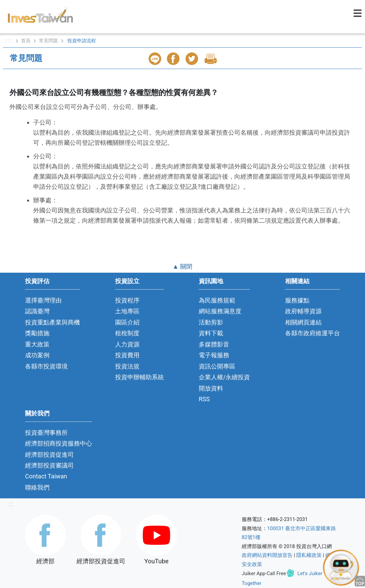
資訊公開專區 (217, 366)
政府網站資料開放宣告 (267, 555)
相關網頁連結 (303, 322)
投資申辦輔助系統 (139, 377)
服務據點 (297, 300)
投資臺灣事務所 (46, 433)
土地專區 (127, 311)
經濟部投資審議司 (49, 465)
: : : (9, 41)
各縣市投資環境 (46, 366)
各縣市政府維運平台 (313, 333)
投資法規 (127, 366)
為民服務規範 (217, 300)
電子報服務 (214, 355)
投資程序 (127, 300)
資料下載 (211, 333)
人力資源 (127, 344)
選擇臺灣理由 (43, 300)
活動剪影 (211, 322)
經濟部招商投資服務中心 (59, 443)
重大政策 (37, 344)
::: (11, 504)
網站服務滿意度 (220, 311)
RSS (204, 399)
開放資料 (211, 388)
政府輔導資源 (303, 311)
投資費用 (127, 355)
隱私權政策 (309, 555)
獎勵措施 (37, 333)
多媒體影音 (214, 344)
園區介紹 (127, 322)
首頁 (26, 41)
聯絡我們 (37, 487)
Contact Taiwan (46, 476)
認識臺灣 (37, 311)
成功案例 (37, 355)
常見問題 (48, 41)
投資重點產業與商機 (52, 322)
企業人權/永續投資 (224, 377)
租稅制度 (127, 333)
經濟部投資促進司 (49, 455)
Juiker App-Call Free (264, 573)
